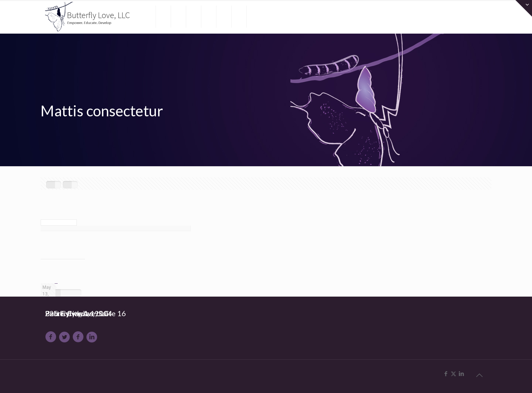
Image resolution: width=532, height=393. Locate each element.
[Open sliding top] (524, 8)
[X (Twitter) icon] (453, 374)
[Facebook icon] (446, 374)
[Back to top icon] (479, 375)
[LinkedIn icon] (461, 374)
